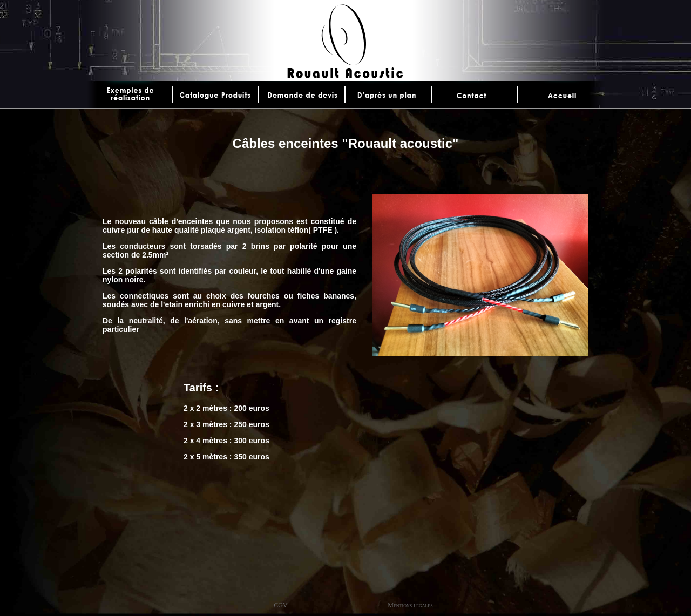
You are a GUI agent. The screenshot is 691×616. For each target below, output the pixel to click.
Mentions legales (410, 605)
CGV (280, 605)
